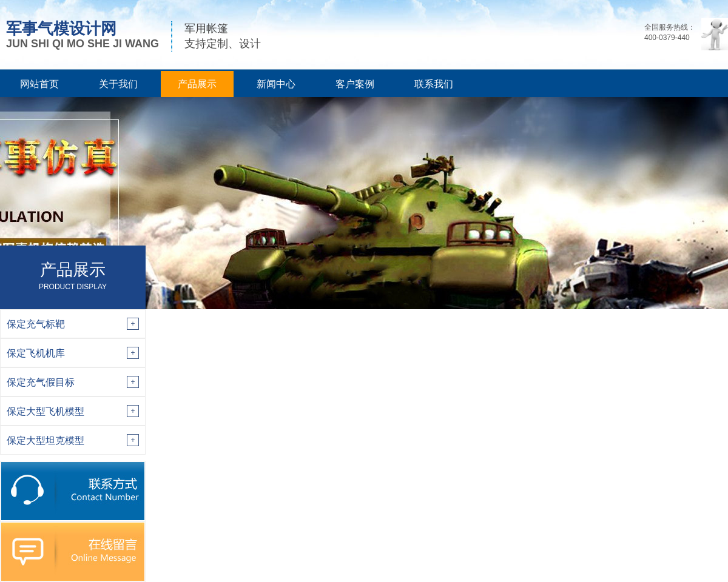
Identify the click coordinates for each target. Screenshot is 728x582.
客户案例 (355, 84)
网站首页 (39, 84)
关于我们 (118, 84)
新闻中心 (276, 84)
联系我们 (434, 84)
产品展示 (197, 84)
